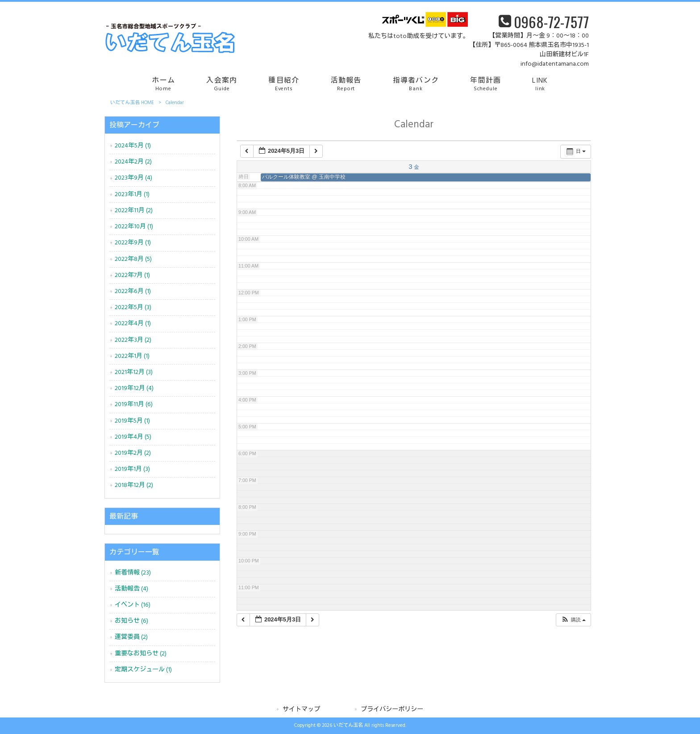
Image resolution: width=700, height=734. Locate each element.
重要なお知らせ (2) (141, 654)
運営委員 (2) (131, 637)
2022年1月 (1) (132, 356)
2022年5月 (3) (133, 308)
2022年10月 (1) (134, 227)
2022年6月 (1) (133, 292)
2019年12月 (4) (134, 388)
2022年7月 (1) (132, 275)
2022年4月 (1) (133, 324)
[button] (573, 620)
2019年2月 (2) (133, 453)
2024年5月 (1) (133, 146)
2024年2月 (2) (133, 162)
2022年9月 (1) (133, 243)
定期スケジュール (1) (143, 670)
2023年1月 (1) (132, 195)
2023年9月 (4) (133, 178)
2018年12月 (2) (134, 485)
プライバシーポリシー (392, 710)
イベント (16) (133, 605)
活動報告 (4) (131, 589)
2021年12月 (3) (134, 372)
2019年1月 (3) (132, 469)
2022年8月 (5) (133, 259)
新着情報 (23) (133, 573)
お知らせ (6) (131, 621)
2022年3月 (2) (133, 340)
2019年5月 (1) (132, 421)
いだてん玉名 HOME (132, 103)
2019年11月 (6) (134, 405)
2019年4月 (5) (133, 437)
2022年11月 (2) (134, 211)
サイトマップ (301, 710)
